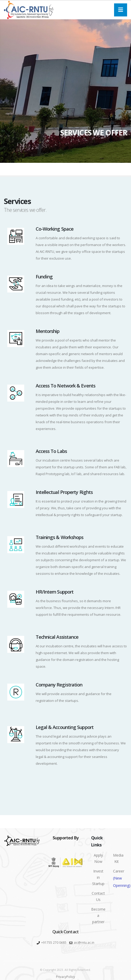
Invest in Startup (98, 877)
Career (119, 879)
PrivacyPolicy (65, 977)
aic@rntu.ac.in (84, 942)
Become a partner (98, 915)
